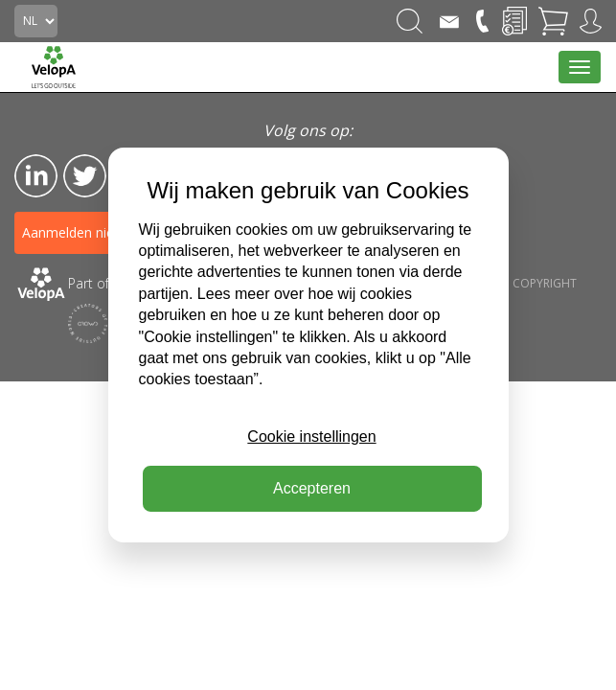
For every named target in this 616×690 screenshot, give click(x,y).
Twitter (85, 176)
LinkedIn (36, 176)
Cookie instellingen (311, 437)
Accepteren (312, 488)
